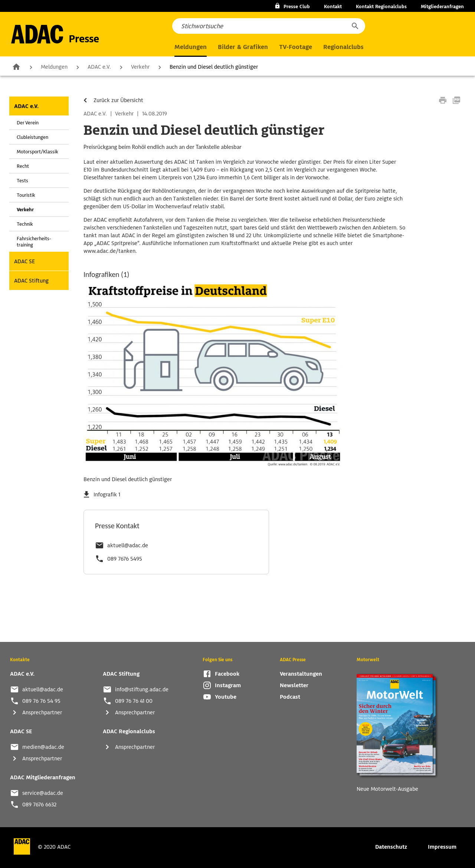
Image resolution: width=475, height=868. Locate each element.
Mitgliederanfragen (442, 6)
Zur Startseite (16, 66)
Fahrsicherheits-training (34, 242)
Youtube (226, 697)
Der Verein (28, 123)
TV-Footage (296, 47)
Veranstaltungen (301, 674)
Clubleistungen (32, 137)
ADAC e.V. (99, 67)
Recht (23, 166)
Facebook (227, 674)
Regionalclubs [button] (343, 47)
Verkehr (140, 67)
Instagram (228, 685)
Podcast (290, 697)
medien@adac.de (43, 747)
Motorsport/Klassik (37, 152)
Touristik (26, 195)
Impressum (442, 847)
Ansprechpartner (42, 712)
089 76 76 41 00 (134, 701)
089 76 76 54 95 (41, 701)
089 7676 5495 (125, 559)
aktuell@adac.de (128, 545)
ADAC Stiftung (31, 281)
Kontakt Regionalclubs (381, 6)
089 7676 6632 (39, 805)
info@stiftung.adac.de (142, 689)
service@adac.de (43, 793)
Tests (22, 181)
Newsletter (294, 685)
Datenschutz (391, 847)
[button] (355, 26)
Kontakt (333, 6)
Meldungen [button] (191, 47)
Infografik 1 (107, 495)
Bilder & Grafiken (243, 47)
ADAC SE (24, 261)
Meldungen (54, 67)
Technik (25, 224)
